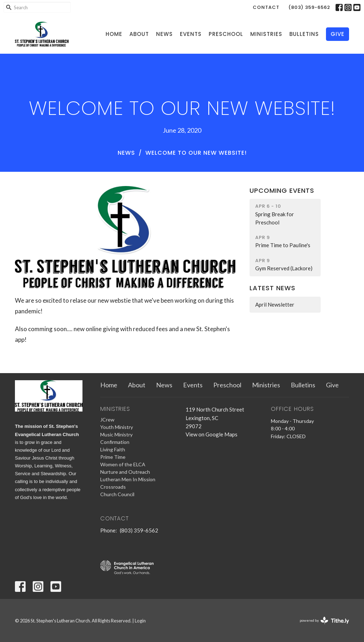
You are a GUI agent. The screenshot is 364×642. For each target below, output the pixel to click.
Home (114, 34)
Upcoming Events (282, 190)
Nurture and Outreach (125, 472)
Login (140, 621)
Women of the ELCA (123, 464)
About (139, 34)
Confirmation (115, 442)
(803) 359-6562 (309, 7)
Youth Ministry (117, 427)
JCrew (107, 420)
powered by (324, 620)
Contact (266, 7)
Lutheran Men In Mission (128, 479)
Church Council (117, 494)
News (164, 34)
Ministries (266, 34)
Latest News (272, 288)
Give (338, 34)
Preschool (226, 34)
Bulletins (304, 34)
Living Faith (113, 449)
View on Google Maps (212, 434)
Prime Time (113, 457)
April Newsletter (275, 304)
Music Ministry (116, 434)
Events (191, 34)
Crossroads (113, 487)
